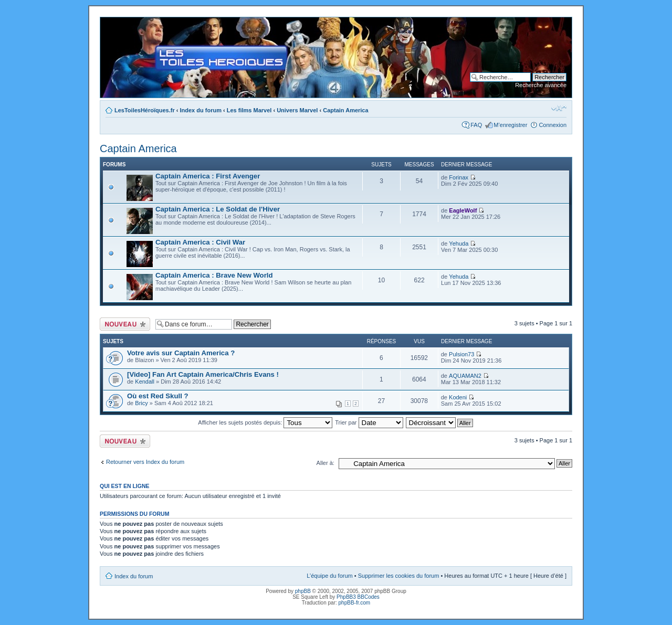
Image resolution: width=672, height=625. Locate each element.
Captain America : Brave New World (214, 275)
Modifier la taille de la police (559, 108)
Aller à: (325, 463)
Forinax (459, 177)
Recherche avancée (541, 85)
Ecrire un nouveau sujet (125, 324)
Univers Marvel (297, 110)
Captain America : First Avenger (208, 176)
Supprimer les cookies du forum (399, 576)
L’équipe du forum (329, 576)
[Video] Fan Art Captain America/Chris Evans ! (203, 374)
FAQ (476, 125)
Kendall (145, 382)
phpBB (303, 591)
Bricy (141, 403)
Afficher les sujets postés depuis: (265, 422)
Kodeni (458, 397)
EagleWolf (463, 210)
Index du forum (201, 110)
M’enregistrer (510, 125)
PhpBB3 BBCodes (358, 597)
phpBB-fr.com (355, 603)
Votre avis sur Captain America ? (181, 353)
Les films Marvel (249, 110)
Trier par (369, 422)
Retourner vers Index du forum (145, 462)
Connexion (553, 125)
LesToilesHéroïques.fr (145, 110)
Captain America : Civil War (200, 242)
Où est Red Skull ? (158, 396)
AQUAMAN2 (465, 376)
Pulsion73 (461, 354)
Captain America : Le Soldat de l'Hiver (218, 209)
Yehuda (459, 243)
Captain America (345, 110)
